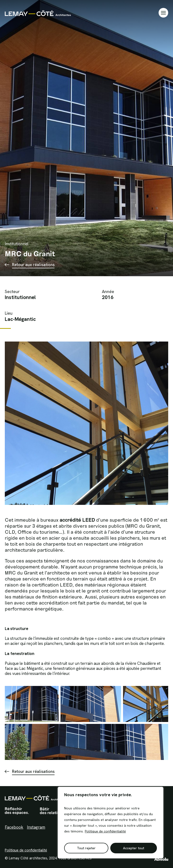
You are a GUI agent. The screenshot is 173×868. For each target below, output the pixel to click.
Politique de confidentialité (105, 831)
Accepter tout (134, 848)
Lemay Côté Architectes (38, 13)
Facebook (14, 827)
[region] (111, 823)
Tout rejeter (86, 848)
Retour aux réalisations (33, 265)
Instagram (36, 827)
